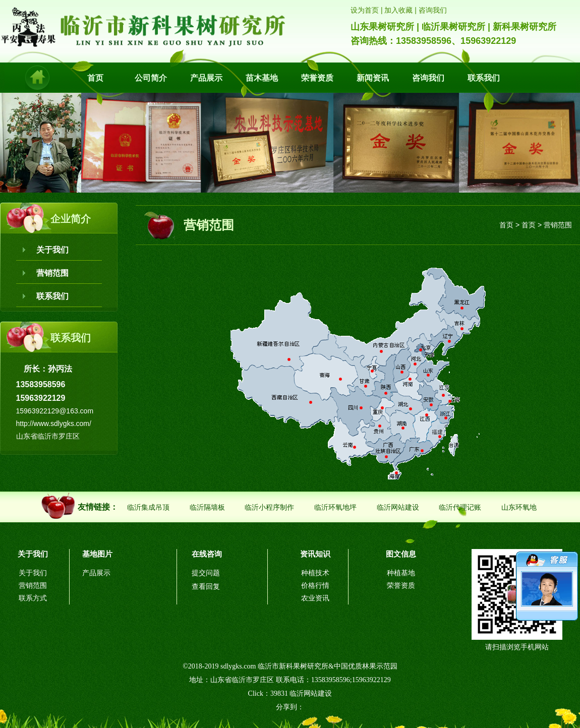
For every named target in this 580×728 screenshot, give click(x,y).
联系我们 (484, 78)
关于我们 (52, 250)
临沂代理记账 (460, 507)
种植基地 (401, 573)
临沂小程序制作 (269, 507)
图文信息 (401, 554)
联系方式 (33, 598)
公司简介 (151, 78)
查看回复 (206, 587)
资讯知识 (315, 554)
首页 (95, 78)
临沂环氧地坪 (335, 507)
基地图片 (97, 554)
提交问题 (206, 573)
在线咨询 (207, 554)
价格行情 (315, 586)
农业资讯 (315, 598)
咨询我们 (428, 78)
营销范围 (52, 273)
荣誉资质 (317, 78)
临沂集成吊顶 (148, 507)
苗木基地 (262, 78)
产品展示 (206, 78)
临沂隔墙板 (207, 507)
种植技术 (315, 573)
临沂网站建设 (398, 507)
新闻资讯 (373, 78)
